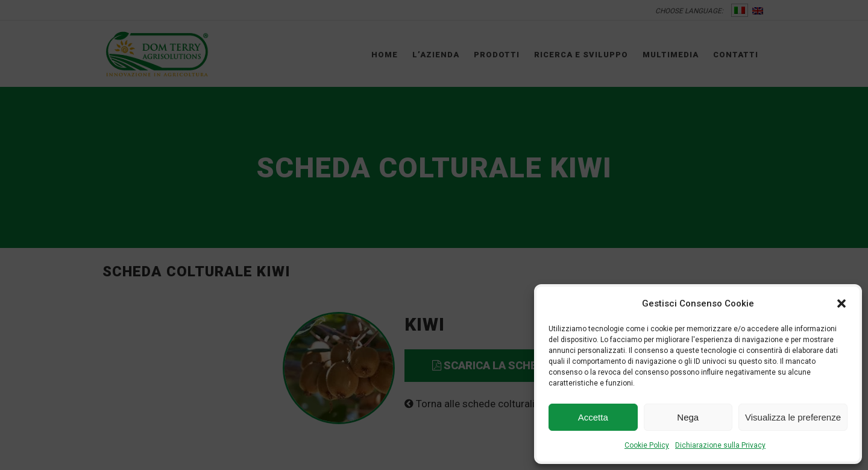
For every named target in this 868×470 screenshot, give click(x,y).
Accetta (593, 417)
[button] (841, 303)
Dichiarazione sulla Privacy (720, 445)
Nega (688, 417)
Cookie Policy (647, 445)
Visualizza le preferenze (793, 417)
